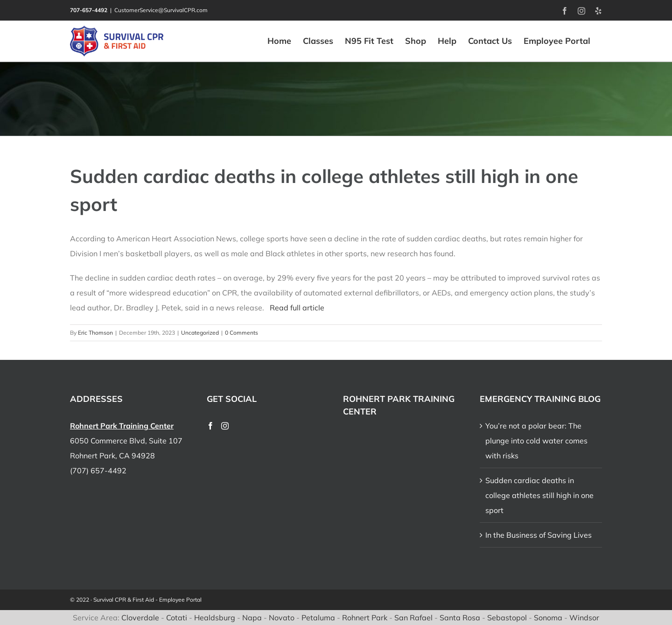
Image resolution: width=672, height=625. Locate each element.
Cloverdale (140, 618)
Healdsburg (215, 618)
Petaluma (318, 618)
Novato (282, 618)
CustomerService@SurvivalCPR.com (161, 10)
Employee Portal (180, 600)
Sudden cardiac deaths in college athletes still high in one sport (539, 495)
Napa (252, 618)
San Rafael (413, 618)
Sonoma (548, 618)
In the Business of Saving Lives (539, 535)
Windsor (584, 618)
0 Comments (241, 333)
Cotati (177, 618)
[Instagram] (225, 426)
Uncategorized (200, 333)
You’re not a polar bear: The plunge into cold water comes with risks (536, 441)
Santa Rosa (460, 618)
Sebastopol (507, 618)
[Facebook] (210, 426)
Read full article (297, 308)
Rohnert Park (365, 618)
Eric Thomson (95, 333)
